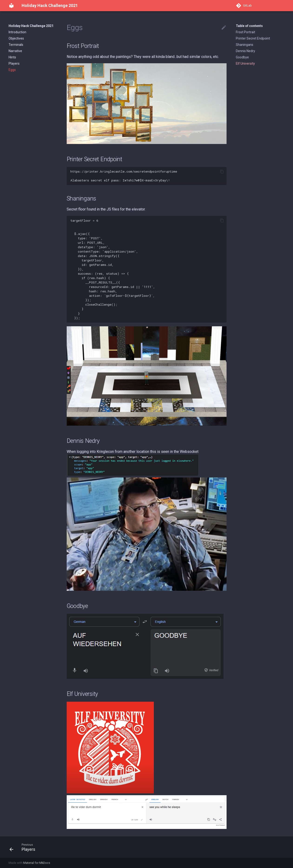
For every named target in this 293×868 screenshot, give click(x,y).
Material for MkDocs (37, 863)
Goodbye (242, 57)
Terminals (16, 45)
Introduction (17, 32)
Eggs (12, 70)
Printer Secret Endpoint (253, 38)
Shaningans (245, 45)
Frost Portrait (245, 32)
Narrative (15, 51)
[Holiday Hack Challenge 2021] (11, 6)
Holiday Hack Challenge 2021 (31, 26)
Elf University (245, 63)
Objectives (16, 38)
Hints (12, 57)
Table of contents (249, 26)
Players (14, 63)
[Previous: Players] (24, 847)
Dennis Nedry (245, 51)
